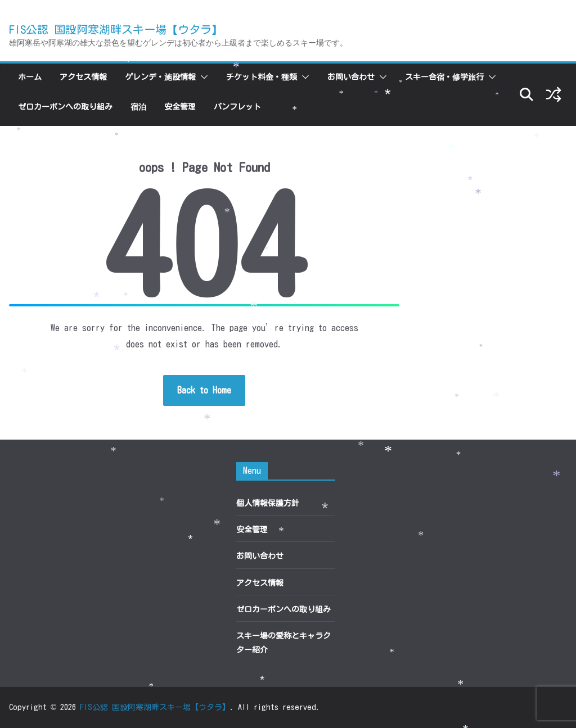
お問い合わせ (351, 77)
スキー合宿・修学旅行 (444, 77)
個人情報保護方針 (268, 503)
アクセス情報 (83, 77)
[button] (202, 77)
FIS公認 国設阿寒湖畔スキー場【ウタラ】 (116, 29)
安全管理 (180, 107)
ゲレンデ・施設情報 (160, 77)
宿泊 (138, 107)
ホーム (30, 77)
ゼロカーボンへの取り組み (65, 107)
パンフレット (237, 107)
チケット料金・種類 (262, 77)
